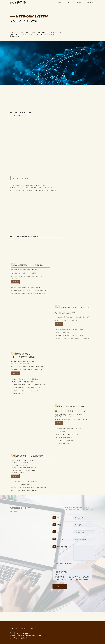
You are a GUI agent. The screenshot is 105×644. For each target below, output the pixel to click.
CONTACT (90, 2)
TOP (60, 2)
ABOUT (70, 2)
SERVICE (80, 2)
